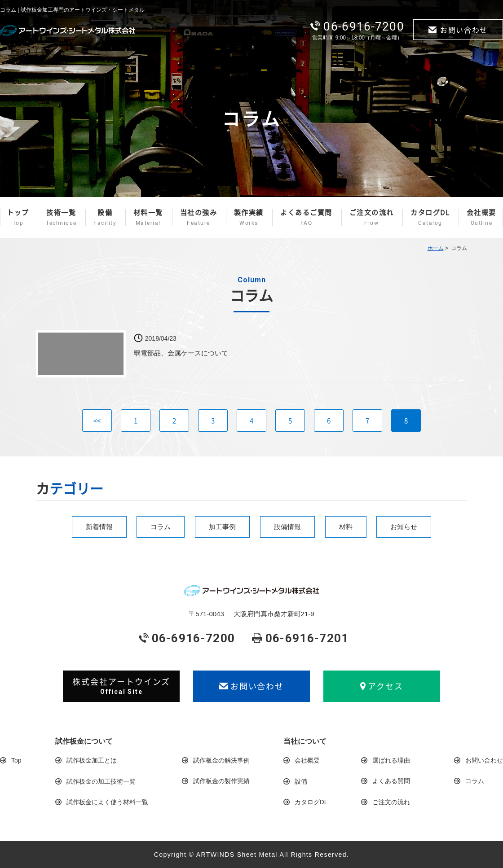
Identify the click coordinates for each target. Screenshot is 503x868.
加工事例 (222, 527)
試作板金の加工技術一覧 (101, 781)
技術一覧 (61, 217)
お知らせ (404, 527)
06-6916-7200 (357, 26)
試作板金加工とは (92, 760)
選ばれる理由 (391, 760)
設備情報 (287, 527)
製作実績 (249, 217)
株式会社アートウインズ (121, 686)
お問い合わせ (458, 30)
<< (97, 421)
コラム (161, 527)
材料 (346, 527)
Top (16, 760)
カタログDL (430, 217)
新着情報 (99, 527)
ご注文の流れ (372, 217)
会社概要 (481, 217)
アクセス (382, 686)
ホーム (436, 248)
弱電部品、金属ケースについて (181, 353)
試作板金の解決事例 (221, 760)
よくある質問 (391, 781)
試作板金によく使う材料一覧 (107, 802)
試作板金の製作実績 (221, 781)
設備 (105, 217)
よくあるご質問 (306, 217)
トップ (18, 217)
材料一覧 (148, 217)
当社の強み (199, 217)
